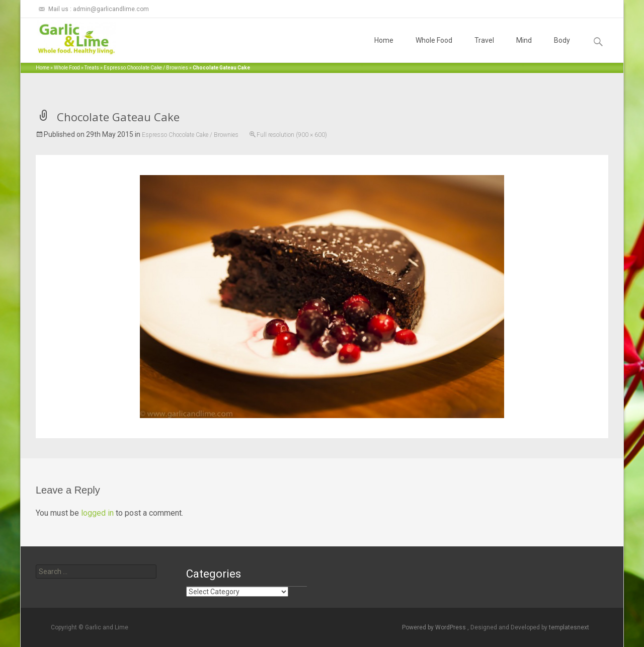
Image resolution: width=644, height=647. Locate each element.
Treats (92, 68)
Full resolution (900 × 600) (292, 135)
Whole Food (434, 49)
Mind (524, 49)
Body (562, 49)
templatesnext (569, 627)
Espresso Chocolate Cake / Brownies (146, 68)
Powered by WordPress (435, 627)
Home (384, 49)
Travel (484, 49)
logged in (97, 513)
